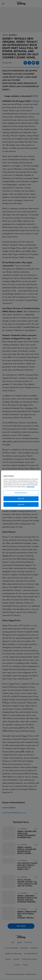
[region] (21, 490)
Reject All (21, 499)
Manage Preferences (21, 493)
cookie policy (31, 487)
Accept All (21, 504)
